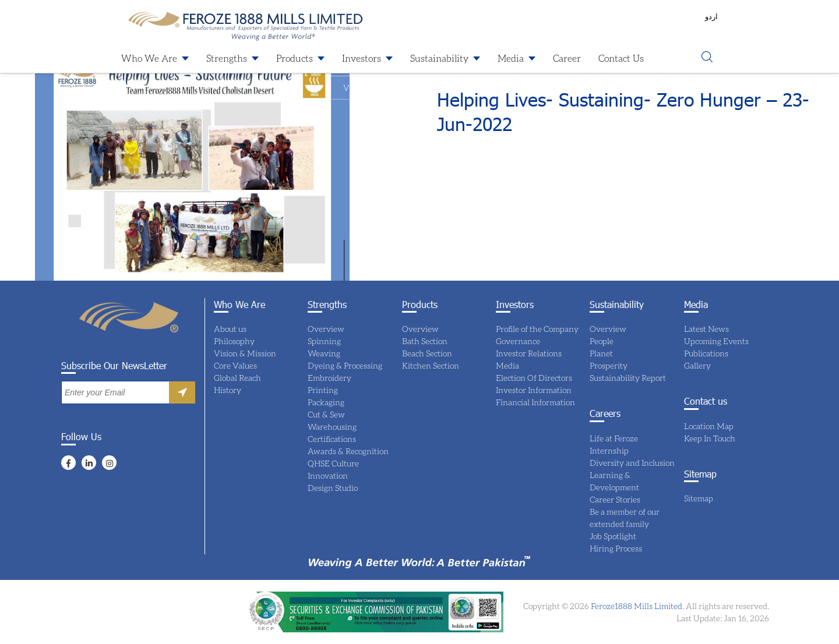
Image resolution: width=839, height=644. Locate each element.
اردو (711, 16)
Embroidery (329, 378)
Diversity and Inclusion (632, 463)
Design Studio (333, 488)
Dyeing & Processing (345, 365)
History (228, 390)
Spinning (324, 341)
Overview (326, 329)
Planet (601, 353)
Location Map (709, 426)
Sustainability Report (628, 378)
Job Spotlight (613, 536)
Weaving (324, 353)
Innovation (328, 475)
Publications (706, 353)
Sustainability (439, 58)
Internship (609, 450)
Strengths (227, 58)
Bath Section (425, 341)
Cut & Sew (326, 414)
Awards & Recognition (348, 451)
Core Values (235, 365)
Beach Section (427, 353)
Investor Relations (529, 353)
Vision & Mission (245, 353)
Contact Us (621, 58)
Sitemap (699, 498)
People (602, 341)
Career (567, 58)
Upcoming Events (716, 341)
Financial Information (535, 402)
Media (511, 58)
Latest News (706, 329)
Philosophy (234, 341)
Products (295, 58)
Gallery (697, 365)
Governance (518, 341)
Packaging (326, 402)
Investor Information (534, 390)
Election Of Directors (534, 378)
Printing (323, 390)
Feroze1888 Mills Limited (636, 606)
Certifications (332, 439)
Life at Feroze (614, 438)
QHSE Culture (333, 463)
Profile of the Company (537, 329)
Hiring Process (616, 548)
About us (230, 329)
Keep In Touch (710, 438)
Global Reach (237, 378)
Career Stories (615, 499)
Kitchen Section (431, 365)
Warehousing (332, 427)
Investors (362, 58)
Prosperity (609, 365)
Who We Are (149, 58)
